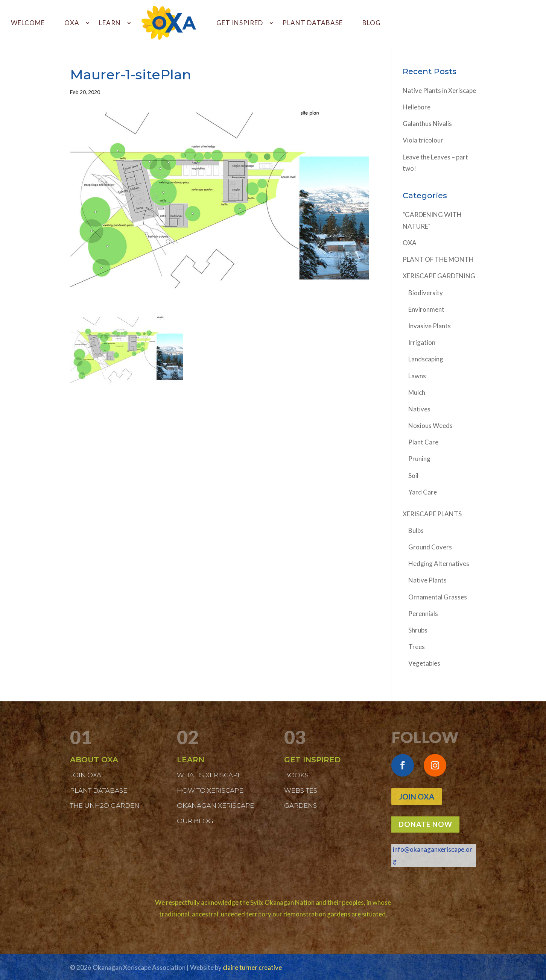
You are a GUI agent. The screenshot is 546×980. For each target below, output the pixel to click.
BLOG (372, 23)
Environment (426, 309)
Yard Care (423, 492)
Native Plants (427, 580)
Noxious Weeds (430, 426)
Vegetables (424, 663)
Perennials (423, 614)
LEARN (110, 23)
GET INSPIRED (240, 23)
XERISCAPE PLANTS (432, 514)
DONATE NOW (425, 824)
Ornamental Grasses (438, 597)
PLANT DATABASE (313, 23)
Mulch (417, 392)
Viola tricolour (423, 140)
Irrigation (422, 342)
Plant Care (423, 442)
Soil (413, 476)
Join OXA (417, 796)
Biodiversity (426, 293)
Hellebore (417, 107)
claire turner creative (252, 967)
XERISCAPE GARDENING (439, 276)
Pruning (419, 459)
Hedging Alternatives (439, 564)
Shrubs (418, 630)
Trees (417, 647)
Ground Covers (430, 547)
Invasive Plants (430, 326)
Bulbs (416, 530)
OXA (72, 23)
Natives (419, 409)
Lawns (417, 376)
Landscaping (426, 359)
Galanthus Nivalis (427, 124)
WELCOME (28, 23)
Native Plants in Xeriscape (439, 90)
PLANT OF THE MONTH (438, 259)
